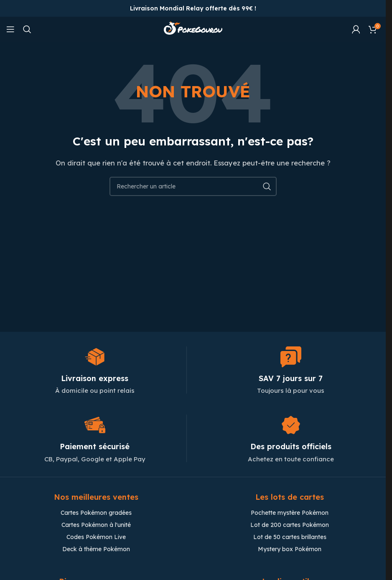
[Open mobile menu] (10, 29)
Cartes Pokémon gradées (96, 513)
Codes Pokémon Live (96, 537)
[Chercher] (27, 29)
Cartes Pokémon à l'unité (96, 525)
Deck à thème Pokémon (96, 549)
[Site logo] (193, 29)
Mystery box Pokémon (290, 549)
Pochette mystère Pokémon (290, 513)
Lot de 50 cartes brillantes (290, 537)
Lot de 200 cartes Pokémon (290, 525)
